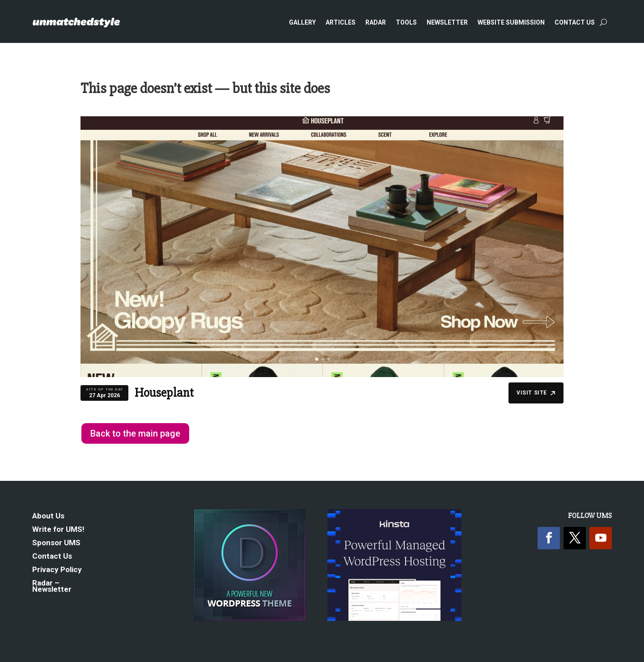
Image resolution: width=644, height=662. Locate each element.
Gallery (302, 22)
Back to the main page (135, 433)
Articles (341, 22)
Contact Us (575, 22)
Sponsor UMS (56, 543)
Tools (406, 22)
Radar (376, 22)
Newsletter (447, 22)
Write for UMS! (58, 530)
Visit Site (536, 393)
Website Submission (511, 22)
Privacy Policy (57, 570)
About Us (48, 516)
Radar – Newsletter (52, 587)
